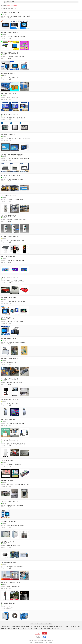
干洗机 (22, 199)
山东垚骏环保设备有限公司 (9, 481)
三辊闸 (8, 587)
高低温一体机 (14, 525)
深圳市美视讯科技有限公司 (9, 94)
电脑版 (44, 637)
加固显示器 (17, 159)
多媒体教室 (10, 383)
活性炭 (8, 77)
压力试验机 (16, 342)
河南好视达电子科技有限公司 (9, 379)
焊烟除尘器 (10, 444)
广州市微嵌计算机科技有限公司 (10, 12)
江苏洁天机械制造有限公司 (9, 562)
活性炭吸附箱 (10, 485)
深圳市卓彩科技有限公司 (8, 420)
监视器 (16, 98)
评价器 (12, 403)
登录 (38, 633)
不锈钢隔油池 (17, 485)
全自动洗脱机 (16, 199)
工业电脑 (16, 57)
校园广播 (21, 383)
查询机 (8, 98)
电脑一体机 (23, 36)
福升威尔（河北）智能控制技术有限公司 (13, 155)
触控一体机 (22, 57)
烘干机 (22, 566)
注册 (44, 633)
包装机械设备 (10, 607)
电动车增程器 (14, 281)
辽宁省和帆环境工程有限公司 (9, 440)
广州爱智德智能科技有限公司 (9, 501)
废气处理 (9, 179)
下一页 (45, 624)
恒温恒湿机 (10, 220)
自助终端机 (16, 424)
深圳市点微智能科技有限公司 (9, 114)
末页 (50, 624)
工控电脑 (21, 322)
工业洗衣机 (10, 199)
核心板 (8, 546)
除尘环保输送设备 (11, 362)
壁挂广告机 (10, 240)
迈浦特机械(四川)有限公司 (9, 522)
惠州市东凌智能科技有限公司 (9, 33)
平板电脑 (9, 301)
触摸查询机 (16, 240)
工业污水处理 (16, 444)
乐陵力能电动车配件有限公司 (9, 277)
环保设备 (13, 77)
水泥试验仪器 (22, 342)
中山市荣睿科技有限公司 (8, 603)
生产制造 (9, 18)
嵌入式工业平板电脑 (25, 16)
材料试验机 (10, 342)
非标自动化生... (11, 464)
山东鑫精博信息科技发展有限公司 (11, 236)
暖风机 (8, 281)
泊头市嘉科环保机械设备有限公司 (11, 175)
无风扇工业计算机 (24, 159)
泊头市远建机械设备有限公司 (9, 359)
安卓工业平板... (11, 138)
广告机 (12, 98)
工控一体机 (10, 16)
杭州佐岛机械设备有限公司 (9, 216)
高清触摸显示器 (22, 301)
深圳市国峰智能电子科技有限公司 (11, 399)
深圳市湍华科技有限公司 (8, 134)
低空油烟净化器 (25, 485)
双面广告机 (22, 424)
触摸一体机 (14, 301)
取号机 (8, 403)
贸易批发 (9, 262)
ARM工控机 (13, 546)
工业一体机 (16, 118)
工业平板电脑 (16, 16)
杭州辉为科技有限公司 (7, 542)
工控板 (18, 546)
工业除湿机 (16, 220)
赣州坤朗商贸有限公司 (7, 318)
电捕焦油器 (14, 179)
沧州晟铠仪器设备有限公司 (9, 338)
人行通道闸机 (14, 587)
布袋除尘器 (20, 179)
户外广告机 (16, 261)
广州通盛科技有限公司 (7, 461)
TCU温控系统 (21, 525)
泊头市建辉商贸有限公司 (8, 73)
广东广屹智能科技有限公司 (9, 196)
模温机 (8, 525)
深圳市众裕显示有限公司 (8, 257)
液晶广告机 (22, 261)
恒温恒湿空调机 (23, 220)
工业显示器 (10, 118)
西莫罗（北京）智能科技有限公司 (11, 583)
